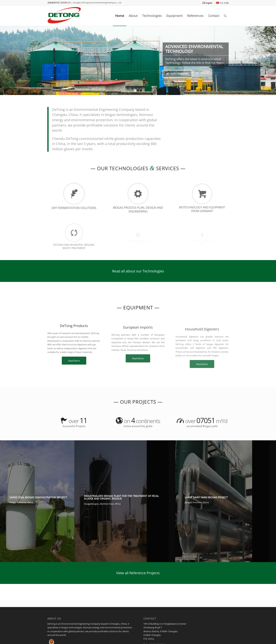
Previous (3, 60)
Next (273, 60)
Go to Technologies (177, 74)
